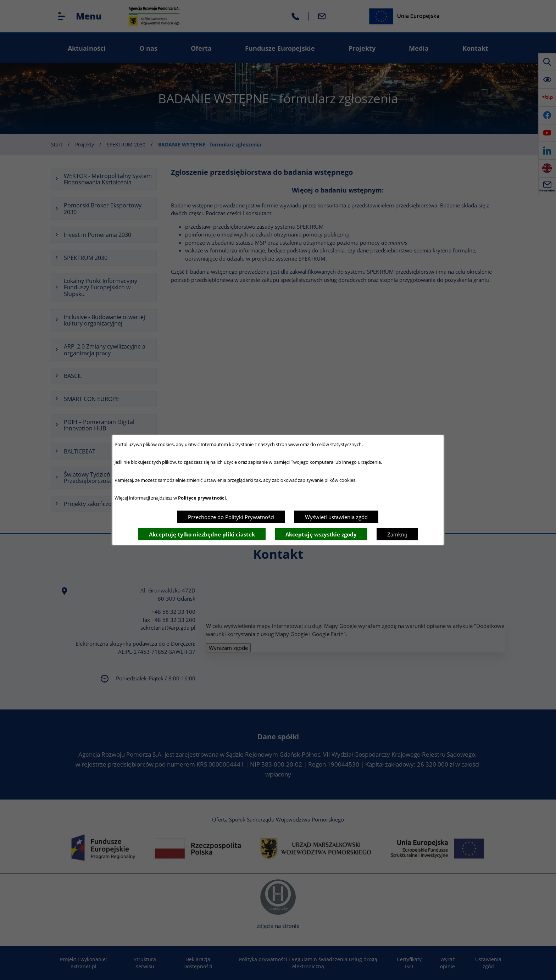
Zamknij (397, 534)
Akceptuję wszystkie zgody (321, 534)
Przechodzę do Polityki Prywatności (231, 517)
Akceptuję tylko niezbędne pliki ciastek (202, 534)
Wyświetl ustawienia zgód (336, 517)
